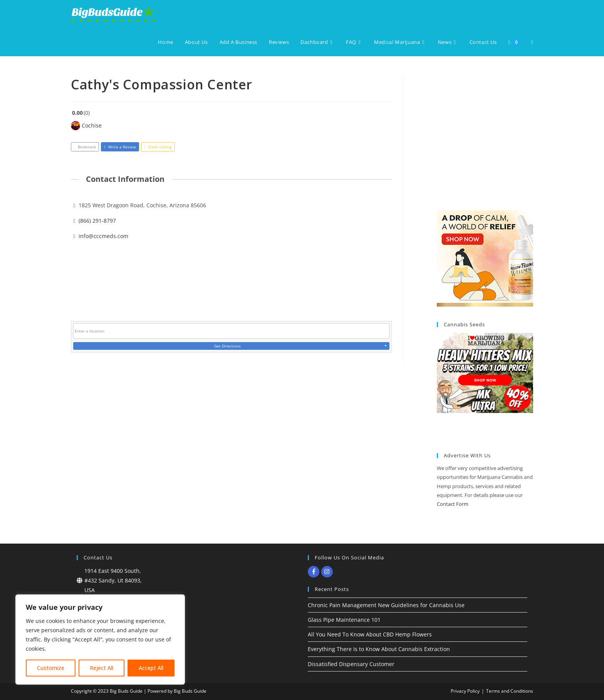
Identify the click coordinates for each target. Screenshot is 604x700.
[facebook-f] (315, 572)
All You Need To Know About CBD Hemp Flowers (370, 634)
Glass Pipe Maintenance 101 (344, 620)
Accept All (151, 668)
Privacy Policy (465, 691)
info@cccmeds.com (103, 236)
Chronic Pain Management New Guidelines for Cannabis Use (386, 605)
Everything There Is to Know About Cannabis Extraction (379, 649)
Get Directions (227, 346)
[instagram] (328, 572)
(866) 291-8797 (97, 221)
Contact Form (453, 504)
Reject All (102, 668)
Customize (51, 668)
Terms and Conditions (510, 691)
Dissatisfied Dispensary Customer (351, 664)
